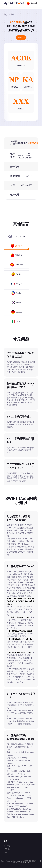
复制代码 (21, 37)
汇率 (5, 852)
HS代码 (7, 849)
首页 (5, 15)
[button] (21, 355)
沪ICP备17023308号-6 (30, 861)
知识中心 (7, 846)
